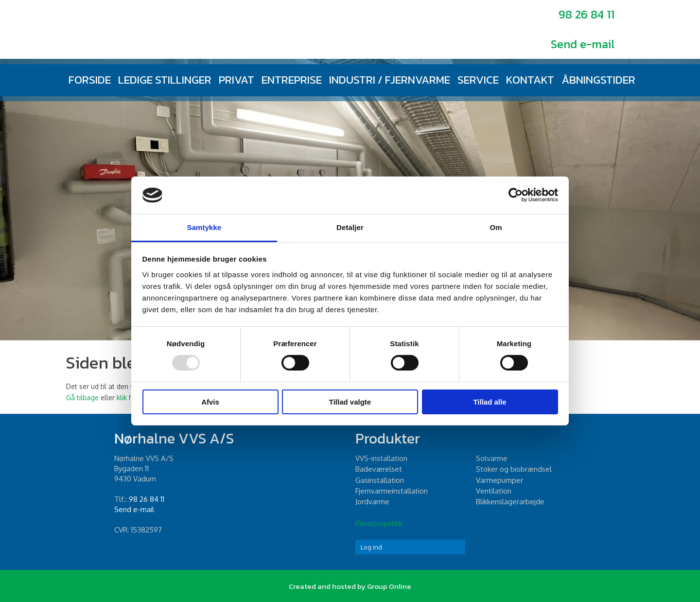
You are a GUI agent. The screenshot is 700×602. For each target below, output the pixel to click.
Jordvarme (372, 502)
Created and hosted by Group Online (350, 586)
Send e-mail (583, 44)
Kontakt (530, 80)
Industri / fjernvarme (390, 80)
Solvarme (492, 458)
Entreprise (292, 80)
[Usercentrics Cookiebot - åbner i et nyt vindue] (516, 195)
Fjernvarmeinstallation (392, 491)
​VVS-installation (381, 458)
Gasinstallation (380, 480)
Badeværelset (379, 469)
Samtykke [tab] (204, 227)
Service (478, 80)
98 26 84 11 (586, 14)
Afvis (210, 402)
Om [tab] (496, 227)
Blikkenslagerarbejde (510, 502)
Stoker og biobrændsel (514, 469)
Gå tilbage (82, 398)
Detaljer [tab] (350, 227)
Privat (236, 80)
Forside (90, 80)
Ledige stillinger (165, 80)
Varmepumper (499, 480)
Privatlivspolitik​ (379, 523)
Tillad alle (490, 402)
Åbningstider (598, 80)
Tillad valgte (350, 402)
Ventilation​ (494, 491)
